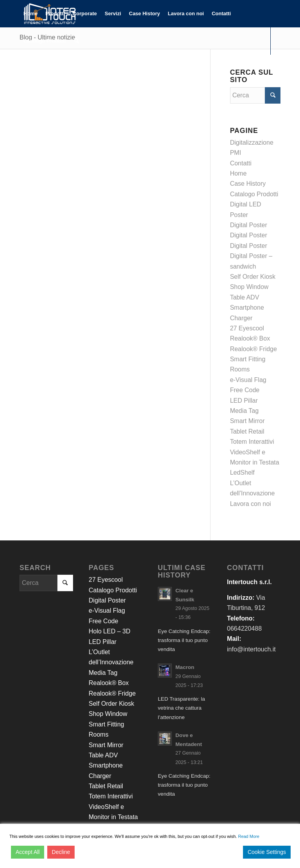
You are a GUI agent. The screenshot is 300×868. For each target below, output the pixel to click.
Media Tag (245, 411)
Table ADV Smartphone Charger (247, 308)
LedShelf (242, 473)
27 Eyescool (247, 328)
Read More (248, 836)
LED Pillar (244, 401)
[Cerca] (76, 41)
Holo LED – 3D (110, 631)
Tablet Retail (247, 431)
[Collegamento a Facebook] (22, 68)
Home (238, 173)
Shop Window (249, 287)
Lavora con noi (251, 504)
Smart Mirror (247, 421)
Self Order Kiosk (253, 277)
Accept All (28, 852)
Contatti (241, 163)
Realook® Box (250, 338)
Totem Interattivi (252, 442)
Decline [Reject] (61, 852)
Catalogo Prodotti (254, 194)
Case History (248, 184)
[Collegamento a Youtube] (45, 68)
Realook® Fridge (254, 349)
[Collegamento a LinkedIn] (34, 68)
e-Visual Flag (248, 380)
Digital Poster (249, 225)
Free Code (245, 390)
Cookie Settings (267, 852)
